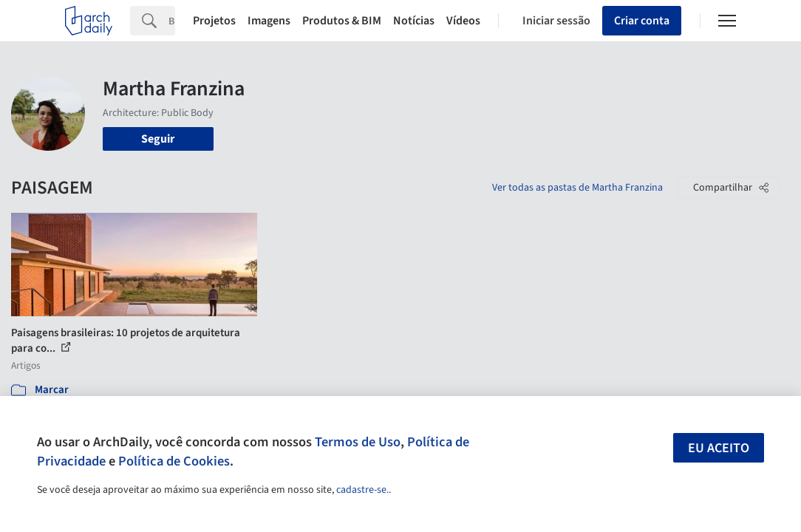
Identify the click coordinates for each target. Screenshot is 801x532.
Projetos (214, 21)
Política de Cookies (174, 461)
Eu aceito (719, 448)
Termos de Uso (358, 442)
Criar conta (642, 21)
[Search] (172, 21)
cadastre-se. (362, 490)
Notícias (414, 21)
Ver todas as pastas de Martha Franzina (577, 188)
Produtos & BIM (342, 21)
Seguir (158, 139)
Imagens (269, 21)
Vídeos (463, 21)
